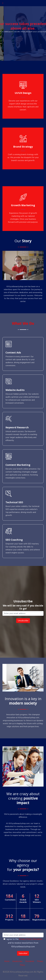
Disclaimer (38, 939)
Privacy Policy (25, 939)
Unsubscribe (17, 961)
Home (7, 961)
